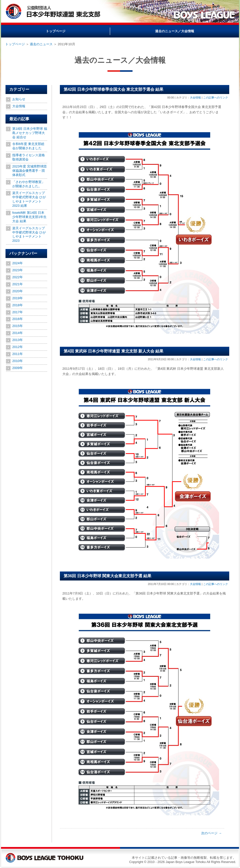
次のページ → (211, 833)
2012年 (18, 347)
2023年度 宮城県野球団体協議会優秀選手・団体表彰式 (29, 171)
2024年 (18, 263)
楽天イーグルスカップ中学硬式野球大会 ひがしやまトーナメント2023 (29, 234)
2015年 (18, 326)
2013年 (18, 340)
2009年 (18, 368)
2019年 (18, 298)
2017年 (18, 312)
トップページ (15, 44)
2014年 (18, 333)
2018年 (18, 305)
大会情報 (195, 97)
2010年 (18, 361)
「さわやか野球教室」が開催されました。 (29, 184)
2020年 (18, 291)
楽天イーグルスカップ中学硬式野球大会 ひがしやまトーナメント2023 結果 (29, 199)
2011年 (18, 354)
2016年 (18, 319)
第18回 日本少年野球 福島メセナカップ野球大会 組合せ (30, 133)
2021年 (18, 284)
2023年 (18, 270)
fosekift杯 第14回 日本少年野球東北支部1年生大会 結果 (29, 217)
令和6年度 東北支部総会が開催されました (28, 146)
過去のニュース (41, 44)
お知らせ (19, 99)
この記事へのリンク (216, 97)
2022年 (18, 277)
